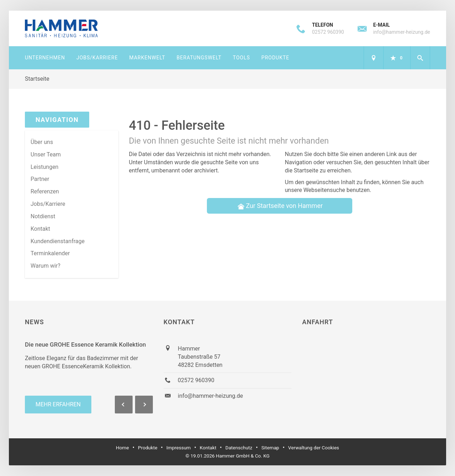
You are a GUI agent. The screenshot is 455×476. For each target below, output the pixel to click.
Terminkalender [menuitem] (50, 253)
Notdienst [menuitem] (43, 216)
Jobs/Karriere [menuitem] (48, 204)
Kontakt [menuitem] (40, 229)
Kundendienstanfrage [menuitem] (58, 241)
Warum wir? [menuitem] (45, 266)
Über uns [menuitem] (42, 142)
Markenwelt (147, 58)
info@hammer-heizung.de (402, 32)
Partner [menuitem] (40, 179)
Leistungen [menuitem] (44, 167)
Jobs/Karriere (97, 58)
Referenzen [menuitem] (45, 191)
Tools (241, 58)
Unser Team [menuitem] (46, 154)
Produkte (275, 58)
